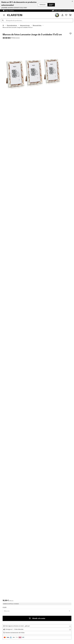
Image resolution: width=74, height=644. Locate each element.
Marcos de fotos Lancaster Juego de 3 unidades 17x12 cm (18, 27)
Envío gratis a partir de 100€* (63, 11)
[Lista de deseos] (66, 15)
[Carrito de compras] (70, 15)
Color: (5, 607)
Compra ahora (51, 5)
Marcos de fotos (37, 25)
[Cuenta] (62, 15)
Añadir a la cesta (37, 618)
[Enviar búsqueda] (3, 20)
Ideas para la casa (25, 25)
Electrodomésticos (12, 25)
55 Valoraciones (15, 38)
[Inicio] (5, 25)
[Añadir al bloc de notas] (70, 34)
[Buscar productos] (37, 20)
